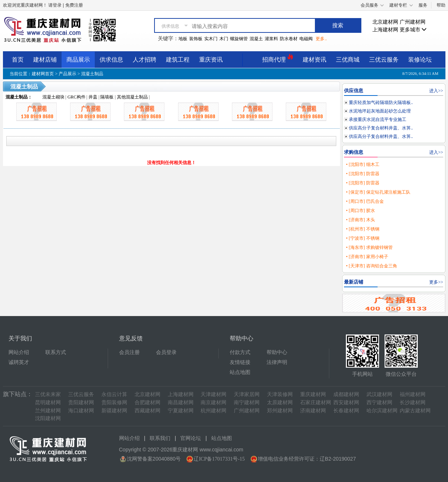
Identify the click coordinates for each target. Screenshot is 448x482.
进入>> (436, 91)
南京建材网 (213, 403)
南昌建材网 (181, 403)
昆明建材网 (48, 403)
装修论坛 (420, 60)
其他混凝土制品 (132, 97)
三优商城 (348, 60)
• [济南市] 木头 (360, 220)
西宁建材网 (379, 403)
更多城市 (413, 30)
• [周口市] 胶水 (360, 211)
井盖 (93, 97)
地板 (183, 39)
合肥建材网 (147, 403)
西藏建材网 (147, 411)
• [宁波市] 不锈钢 (362, 238)
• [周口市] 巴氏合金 (365, 201)
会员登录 (166, 352)
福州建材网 (413, 394)
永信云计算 (114, 394)
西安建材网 (346, 403)
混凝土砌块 (53, 97)
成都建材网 (346, 394)
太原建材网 (280, 403)
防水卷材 (289, 39)
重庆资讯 (211, 60)
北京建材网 (385, 22)
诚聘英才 (19, 362)
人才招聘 (145, 60)
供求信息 (111, 60)
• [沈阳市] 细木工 (362, 164)
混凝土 (256, 39)
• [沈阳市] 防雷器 (362, 174)
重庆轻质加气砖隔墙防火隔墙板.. (381, 103)
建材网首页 (43, 74)
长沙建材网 (413, 403)
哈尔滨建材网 (382, 411)
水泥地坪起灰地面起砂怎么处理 (380, 111)
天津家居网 (247, 394)
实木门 (211, 39)
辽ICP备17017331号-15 (219, 459)
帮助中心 (277, 352)
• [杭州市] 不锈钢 (362, 229)
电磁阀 (306, 39)
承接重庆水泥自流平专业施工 (378, 119)
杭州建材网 (213, 411)
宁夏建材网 (181, 411)
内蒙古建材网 (415, 411)
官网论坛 (191, 438)
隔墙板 (107, 97)
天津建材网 (213, 394)
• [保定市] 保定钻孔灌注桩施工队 (378, 192)
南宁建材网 (247, 403)
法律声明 (277, 362)
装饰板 (196, 39)
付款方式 (240, 352)
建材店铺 (45, 60)
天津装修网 (280, 394)
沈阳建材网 (48, 418)
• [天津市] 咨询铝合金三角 (371, 266)
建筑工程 (178, 60)
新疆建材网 (114, 411)
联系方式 (56, 352)
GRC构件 (77, 97)
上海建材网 (385, 30)
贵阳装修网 (114, 403)
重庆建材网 (313, 394)
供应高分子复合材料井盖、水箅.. (381, 128)
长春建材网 (346, 411)
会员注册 (129, 352)
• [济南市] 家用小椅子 (367, 257)
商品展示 (78, 60)
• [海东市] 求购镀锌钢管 (369, 247)
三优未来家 (48, 394)
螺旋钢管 (239, 39)
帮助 (441, 5)
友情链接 (240, 362)
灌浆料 (271, 39)
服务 (423, 5)
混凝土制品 (92, 74)
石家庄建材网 (316, 403)
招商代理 (278, 58)
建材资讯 (315, 60)
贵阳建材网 (81, 403)
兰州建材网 (48, 411)
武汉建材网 (379, 394)
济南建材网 (313, 411)
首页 (18, 60)
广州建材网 (413, 22)
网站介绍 (19, 352)
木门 (224, 39)
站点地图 (240, 372)
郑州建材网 (280, 411)
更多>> (436, 282)
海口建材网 (81, 411)
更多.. (321, 39)
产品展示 (67, 74)
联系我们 (160, 438)
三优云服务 (384, 60)
